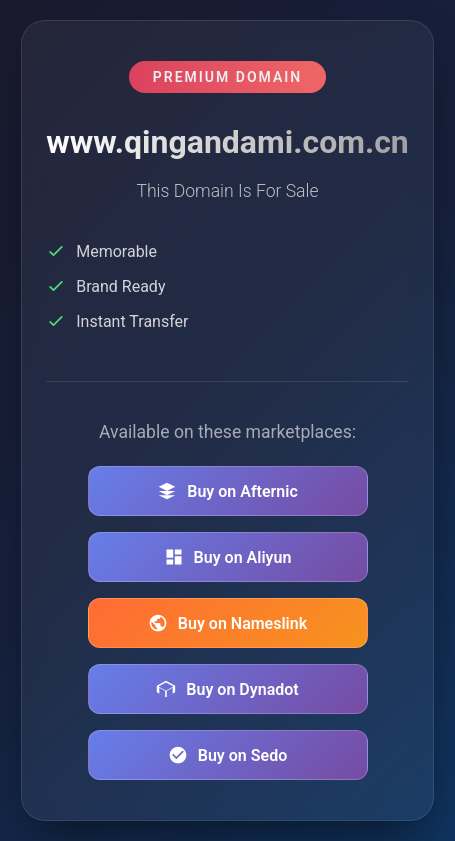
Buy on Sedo (227, 755)
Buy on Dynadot (227, 689)
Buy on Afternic (227, 491)
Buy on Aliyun (228, 557)
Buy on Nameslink (227, 623)
